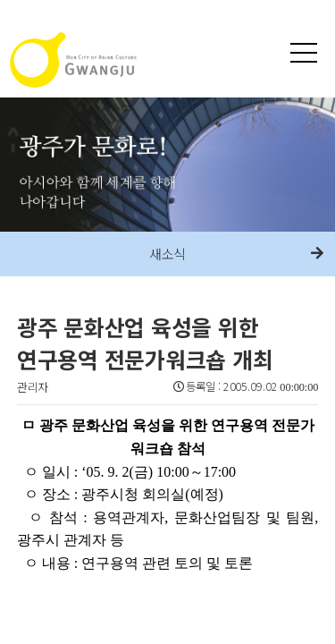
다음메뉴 (317, 254)
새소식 (168, 254)
